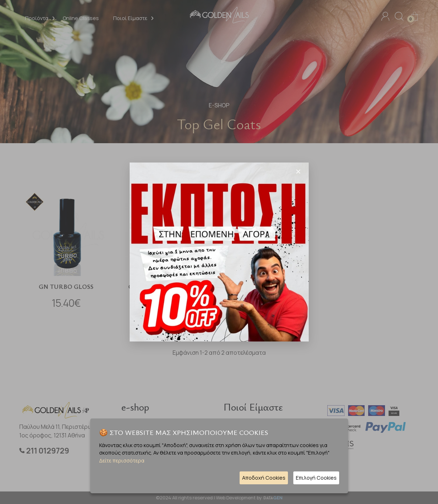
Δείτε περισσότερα (122, 461)
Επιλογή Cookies (316, 478)
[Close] (298, 171)
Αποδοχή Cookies (264, 478)
